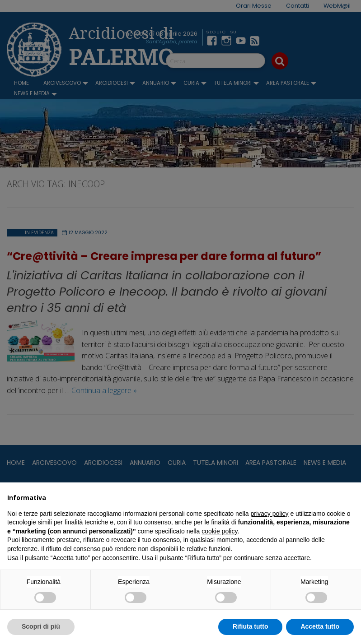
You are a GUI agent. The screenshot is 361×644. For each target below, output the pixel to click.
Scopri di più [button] (41, 626)
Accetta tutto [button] (320, 626)
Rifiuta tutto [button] (251, 626)
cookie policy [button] (219, 531)
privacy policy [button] (270, 514)
